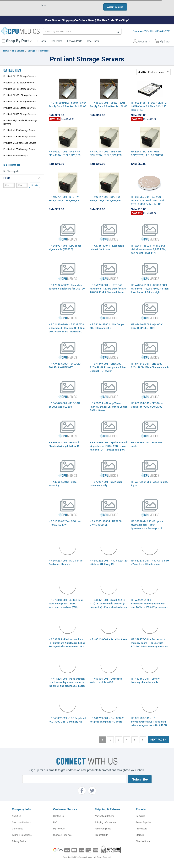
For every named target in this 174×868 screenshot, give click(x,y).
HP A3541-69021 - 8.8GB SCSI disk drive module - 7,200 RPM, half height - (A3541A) (149, 249)
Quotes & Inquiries (62, 835)
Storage (140, 835)
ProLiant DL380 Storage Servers (19, 101)
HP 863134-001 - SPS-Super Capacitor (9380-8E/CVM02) (147, 405)
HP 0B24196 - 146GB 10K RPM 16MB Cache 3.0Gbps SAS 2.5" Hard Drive (149, 106)
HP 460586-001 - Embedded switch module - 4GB (106, 680)
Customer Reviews (21, 822)
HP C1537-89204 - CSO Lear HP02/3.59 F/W (65, 523)
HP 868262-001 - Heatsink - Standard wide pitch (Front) (65, 444)
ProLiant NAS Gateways (16, 155)
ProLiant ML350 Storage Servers (20, 143)
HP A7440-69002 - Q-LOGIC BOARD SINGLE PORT (147, 326)
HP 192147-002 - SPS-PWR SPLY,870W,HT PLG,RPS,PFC (106, 153)
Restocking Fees (103, 829)
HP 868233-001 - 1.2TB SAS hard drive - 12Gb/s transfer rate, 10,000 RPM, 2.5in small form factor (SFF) (108, 290)
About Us (17, 816)
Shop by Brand (143, 841)
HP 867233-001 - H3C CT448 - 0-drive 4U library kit (66, 562)
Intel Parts (93, 41)
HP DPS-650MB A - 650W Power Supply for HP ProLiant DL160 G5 (68, 104)
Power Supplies (144, 822)
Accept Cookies (115, 7)
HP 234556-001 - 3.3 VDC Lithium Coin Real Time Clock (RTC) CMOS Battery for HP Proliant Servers (148, 202)
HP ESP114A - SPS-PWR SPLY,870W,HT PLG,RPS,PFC (147, 153)
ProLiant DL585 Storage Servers (19, 114)
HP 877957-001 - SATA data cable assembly (106, 484)
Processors (141, 829)
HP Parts (41, 41)
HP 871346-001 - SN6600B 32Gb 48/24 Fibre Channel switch (150, 365)
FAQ (55, 822)
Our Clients (17, 829)
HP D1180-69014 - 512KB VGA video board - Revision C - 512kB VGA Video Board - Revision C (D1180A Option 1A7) (67, 330)
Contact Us (59, 816)
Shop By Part (17, 41)
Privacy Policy (19, 841)
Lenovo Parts (75, 41)
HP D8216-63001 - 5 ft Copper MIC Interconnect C (107, 326)
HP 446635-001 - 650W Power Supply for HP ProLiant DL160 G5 (109, 104)
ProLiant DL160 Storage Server (19, 83)
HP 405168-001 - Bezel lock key (108, 639)
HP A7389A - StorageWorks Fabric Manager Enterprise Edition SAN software (109, 407)
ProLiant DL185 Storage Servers (19, 89)
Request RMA (101, 835)
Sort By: (142, 72)
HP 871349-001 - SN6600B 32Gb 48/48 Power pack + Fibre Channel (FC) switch (108, 367)
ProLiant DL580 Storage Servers (19, 108)
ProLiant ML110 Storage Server (19, 130)
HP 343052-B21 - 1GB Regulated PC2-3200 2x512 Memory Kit (67, 720)
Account (141, 41)
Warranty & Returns (104, 816)
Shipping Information (105, 822)
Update (35, 185)
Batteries (140, 816)
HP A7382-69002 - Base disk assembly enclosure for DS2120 (67, 287)
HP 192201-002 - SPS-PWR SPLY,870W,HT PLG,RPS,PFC (65, 153)
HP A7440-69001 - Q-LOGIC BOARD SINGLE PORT (65, 365)
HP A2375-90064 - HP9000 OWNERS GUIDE (106, 523)
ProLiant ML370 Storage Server (19, 149)
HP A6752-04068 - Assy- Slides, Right (149, 484)
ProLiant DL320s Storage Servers (20, 95)
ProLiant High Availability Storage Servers (20, 122)
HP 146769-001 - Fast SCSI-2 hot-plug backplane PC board (107, 720)
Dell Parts (56, 41)
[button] (22, 178)
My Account (59, 829)
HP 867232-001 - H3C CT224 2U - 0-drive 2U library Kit (109, 562)
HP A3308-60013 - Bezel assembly (63, 484)
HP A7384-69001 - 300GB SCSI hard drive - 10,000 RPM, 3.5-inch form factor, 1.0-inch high (150, 289)
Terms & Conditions (22, 835)
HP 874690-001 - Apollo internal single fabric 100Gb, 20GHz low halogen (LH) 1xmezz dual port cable (108, 448)
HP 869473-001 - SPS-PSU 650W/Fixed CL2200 (64, 405)
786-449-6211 (163, 31)
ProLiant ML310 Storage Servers (20, 136)
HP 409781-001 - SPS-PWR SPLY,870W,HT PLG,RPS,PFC (65, 199)
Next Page (158, 739)
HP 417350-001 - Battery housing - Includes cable (145, 680)
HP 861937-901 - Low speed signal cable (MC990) (65, 247)
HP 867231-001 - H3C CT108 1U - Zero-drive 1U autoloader (150, 562)
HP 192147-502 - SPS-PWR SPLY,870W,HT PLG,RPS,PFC (106, 199)
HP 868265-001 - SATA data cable (147, 444)
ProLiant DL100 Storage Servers (19, 76)
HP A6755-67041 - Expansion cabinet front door (107, 247)
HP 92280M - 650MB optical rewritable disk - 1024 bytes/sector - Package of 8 (147, 525)
